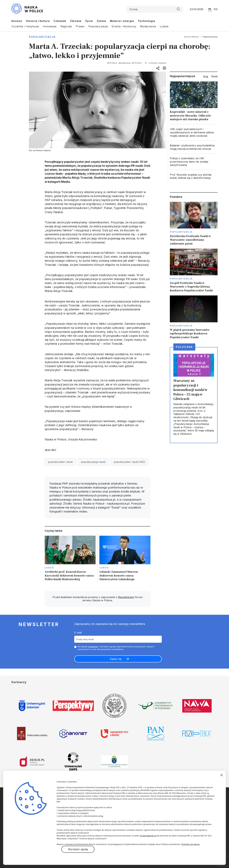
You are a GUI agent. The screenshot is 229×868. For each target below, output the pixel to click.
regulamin (93, 647)
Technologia (146, 21)
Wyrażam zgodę (78, 849)
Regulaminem (126, 597)
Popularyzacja (98, 26)
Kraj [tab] (206, 76)
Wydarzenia (148, 26)
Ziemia (101, 21)
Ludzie (164, 26)
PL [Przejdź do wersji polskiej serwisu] (210, 9)
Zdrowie (76, 21)
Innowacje (50, 26)
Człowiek (60, 21)
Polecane (184, 347)
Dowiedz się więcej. (191, 844)
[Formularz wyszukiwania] (155, 9)
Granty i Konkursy (124, 26)
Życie (89, 21)
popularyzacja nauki (93, 462)
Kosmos (17, 21)
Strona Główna (192, 37)
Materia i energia (122, 21)
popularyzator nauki (60, 462)
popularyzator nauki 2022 (129, 462)
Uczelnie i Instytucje (25, 26)
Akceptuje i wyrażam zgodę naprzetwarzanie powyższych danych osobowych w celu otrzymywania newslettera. (116, 648)
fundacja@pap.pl (148, 836)
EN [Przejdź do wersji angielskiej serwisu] (216, 9)
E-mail (78, 633)
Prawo (80, 26)
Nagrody (66, 26)
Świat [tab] (214, 76)
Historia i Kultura (38, 21)
